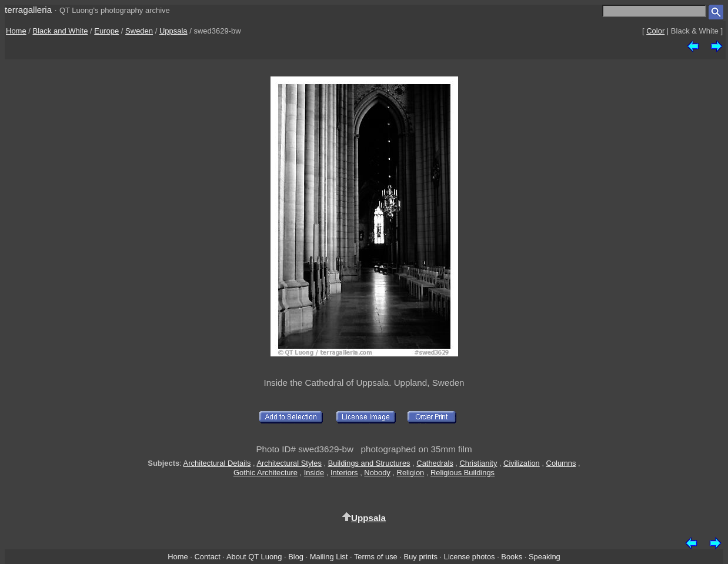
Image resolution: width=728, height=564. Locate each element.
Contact (207, 557)
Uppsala (173, 31)
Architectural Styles (289, 463)
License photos (470, 557)
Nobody (377, 473)
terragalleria (28, 10)
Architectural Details (217, 463)
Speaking (545, 557)
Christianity (479, 463)
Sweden (139, 31)
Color (655, 31)
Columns (561, 463)
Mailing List (329, 557)
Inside (314, 473)
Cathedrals (435, 463)
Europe (106, 31)
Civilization (522, 463)
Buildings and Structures (369, 463)
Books (512, 557)
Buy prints (421, 557)
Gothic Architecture (266, 473)
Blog (296, 557)
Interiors (344, 473)
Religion (411, 473)
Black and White (61, 31)
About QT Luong (254, 557)
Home (16, 31)
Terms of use (376, 557)
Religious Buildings (462, 473)
